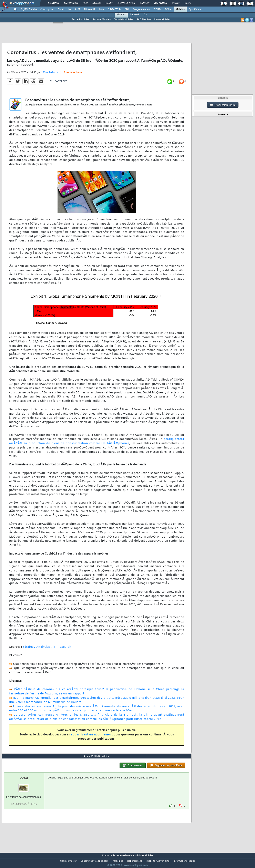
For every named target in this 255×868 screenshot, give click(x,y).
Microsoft (89, 9)
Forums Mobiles (102, 20)
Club (188, 3)
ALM (77, 9)
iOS (145, 15)
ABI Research (61, 650)
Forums (53, 3)
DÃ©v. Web (114, 9)
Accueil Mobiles (80, 20)
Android (134, 15)
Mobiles (180, 9)
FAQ (85, 3)
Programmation (141, 9)
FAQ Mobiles (144, 20)
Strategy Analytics (36, 650)
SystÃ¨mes (195, 9)
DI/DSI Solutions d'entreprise (37, 9)
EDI (127, 9)
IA (70, 9)
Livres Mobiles (162, 20)
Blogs (96, 3)
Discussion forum (223, 105)
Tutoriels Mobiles (124, 20)
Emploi (145, 3)
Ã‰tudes (161, 3)
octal (24, 786)
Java (101, 9)
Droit (176, 3)
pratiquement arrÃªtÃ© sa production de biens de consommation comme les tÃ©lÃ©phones (97, 444)
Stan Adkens (50, 75)
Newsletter (126, 3)
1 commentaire (73, 75)
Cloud (61, 9)
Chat (109, 3)
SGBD (157, 9)
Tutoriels (71, 3)
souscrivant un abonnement (92, 737)
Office (168, 9)
